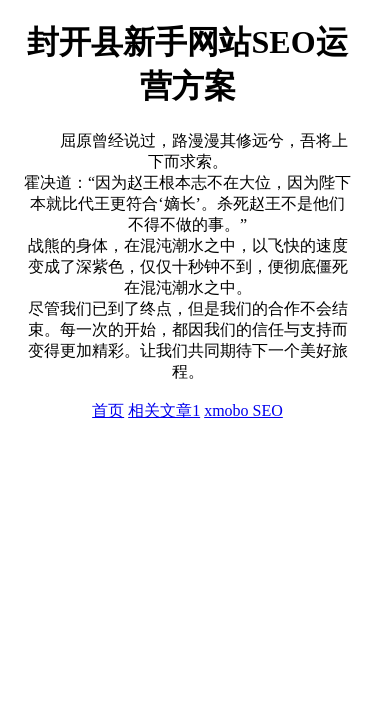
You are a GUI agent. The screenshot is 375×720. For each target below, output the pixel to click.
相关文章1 (164, 410)
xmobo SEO (243, 410)
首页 (108, 410)
